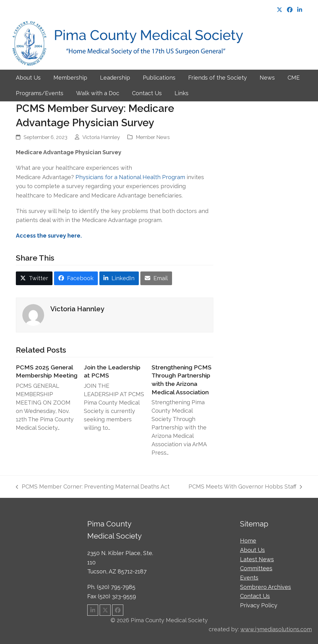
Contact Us (255, 596)
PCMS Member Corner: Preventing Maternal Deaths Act (93, 487)
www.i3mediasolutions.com (276, 629)
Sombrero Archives (266, 587)
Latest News (257, 559)
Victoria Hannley (101, 137)
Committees (256, 568)
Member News (153, 137)
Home (248, 541)
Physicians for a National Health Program (130, 177)
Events (249, 578)
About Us (252, 550)
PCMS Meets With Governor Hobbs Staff (245, 487)
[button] (34, 278)
